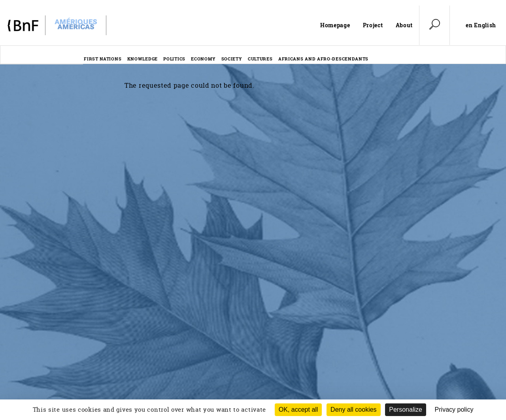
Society (232, 59)
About (404, 25)
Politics (174, 59)
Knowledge (143, 59)
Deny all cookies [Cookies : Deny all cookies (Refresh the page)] (354, 410)
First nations (103, 59)
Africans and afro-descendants (323, 59)
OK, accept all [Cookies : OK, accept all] (298, 410)
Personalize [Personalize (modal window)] (406, 410)
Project (373, 25)
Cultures (260, 59)
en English (481, 25)
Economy (203, 59)
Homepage (335, 25)
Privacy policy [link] (454, 410)
